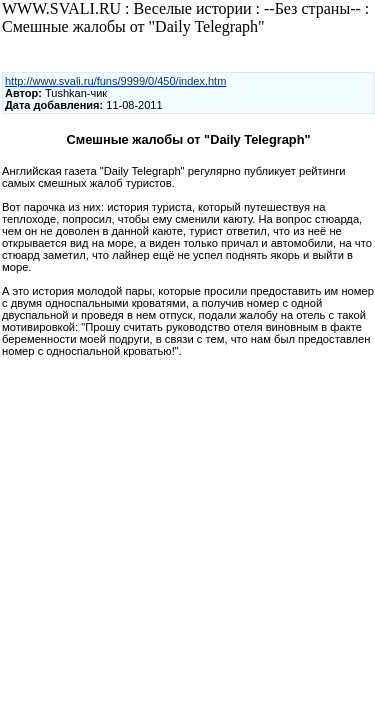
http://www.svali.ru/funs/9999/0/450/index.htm (115, 81)
